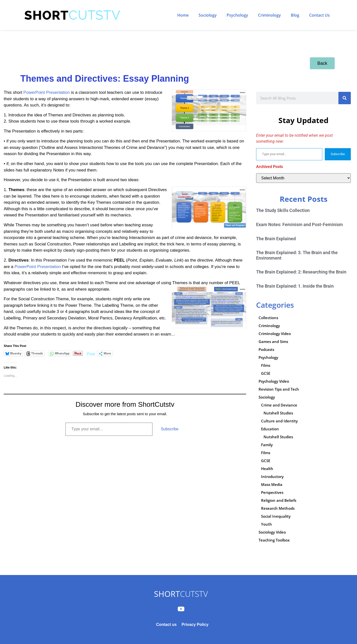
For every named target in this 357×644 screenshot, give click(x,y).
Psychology (237, 15)
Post (91, 354)
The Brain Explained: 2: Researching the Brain (301, 272)
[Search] (345, 98)
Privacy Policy (195, 625)
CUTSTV (181, 594)
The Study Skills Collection (283, 210)
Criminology (269, 15)
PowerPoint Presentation (46, 92)
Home (183, 15)
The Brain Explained (276, 239)
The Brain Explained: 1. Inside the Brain (295, 286)
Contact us (166, 625)
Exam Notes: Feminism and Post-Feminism (299, 224)
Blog (295, 15)
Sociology (208, 15)
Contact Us (319, 15)
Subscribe (170, 429)
